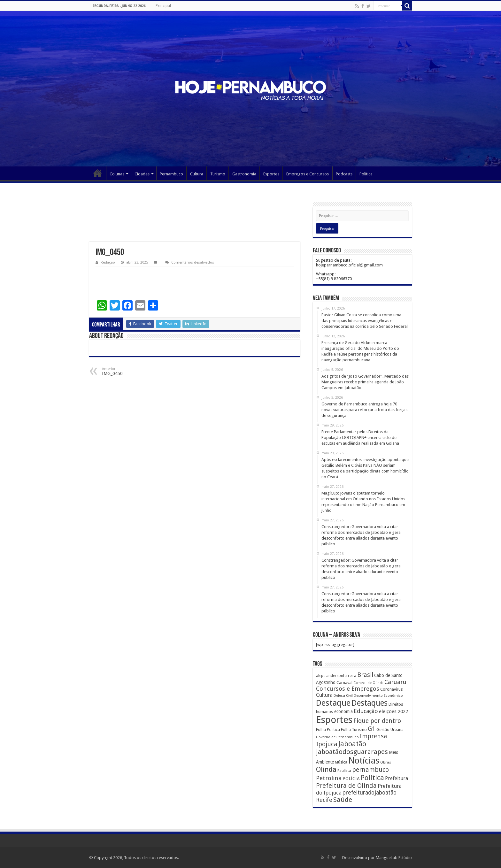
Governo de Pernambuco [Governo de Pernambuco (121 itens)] (337, 737)
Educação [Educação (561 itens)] (366, 711)
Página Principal (97, 173)
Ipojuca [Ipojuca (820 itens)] (327, 744)
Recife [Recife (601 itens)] (324, 800)
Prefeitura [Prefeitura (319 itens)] (397, 779)
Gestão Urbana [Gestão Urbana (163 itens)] (390, 730)
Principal (163, 6)
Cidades (142, 174)
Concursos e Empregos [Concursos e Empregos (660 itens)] (348, 689)
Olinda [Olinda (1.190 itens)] (326, 769)
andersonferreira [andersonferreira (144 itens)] (341, 676)
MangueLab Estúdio (394, 858)
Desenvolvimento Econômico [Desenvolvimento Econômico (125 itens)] (378, 695)
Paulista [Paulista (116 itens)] (344, 771)
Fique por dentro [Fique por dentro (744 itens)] (377, 721)
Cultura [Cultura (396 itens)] (324, 695)
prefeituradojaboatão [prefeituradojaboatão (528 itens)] (370, 793)
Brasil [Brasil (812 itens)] (365, 675)
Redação (108, 262)
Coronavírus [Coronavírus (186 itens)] (392, 689)
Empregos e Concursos (308, 174)
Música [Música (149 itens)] (341, 762)
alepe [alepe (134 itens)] (321, 676)
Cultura (197, 174)
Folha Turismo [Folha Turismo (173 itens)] (354, 730)
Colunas (117, 174)
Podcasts (344, 174)
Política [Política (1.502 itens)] (372, 778)
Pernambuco (171, 174)
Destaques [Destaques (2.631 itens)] (370, 703)
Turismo (218, 174)
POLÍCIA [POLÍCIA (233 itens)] (351, 779)
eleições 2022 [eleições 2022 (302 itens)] (393, 711)
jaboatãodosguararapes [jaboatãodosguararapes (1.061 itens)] (352, 752)
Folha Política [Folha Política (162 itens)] (328, 730)
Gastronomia (244, 174)
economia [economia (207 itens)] (343, 711)
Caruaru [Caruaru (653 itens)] (395, 682)
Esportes (271, 174)
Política (366, 174)
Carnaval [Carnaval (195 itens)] (344, 683)
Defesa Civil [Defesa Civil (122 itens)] (343, 695)
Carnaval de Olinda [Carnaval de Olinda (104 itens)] (368, 683)
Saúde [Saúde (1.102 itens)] (343, 800)
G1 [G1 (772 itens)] (372, 729)
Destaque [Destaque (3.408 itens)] (333, 703)
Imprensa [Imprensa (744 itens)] (373, 736)
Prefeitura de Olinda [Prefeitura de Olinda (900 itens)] (346, 786)
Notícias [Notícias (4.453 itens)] (364, 760)
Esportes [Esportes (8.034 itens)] (334, 720)
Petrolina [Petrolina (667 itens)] (329, 778)
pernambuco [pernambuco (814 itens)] (370, 770)
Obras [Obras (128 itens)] (386, 762)
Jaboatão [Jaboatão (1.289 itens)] (352, 744)
